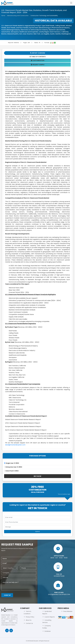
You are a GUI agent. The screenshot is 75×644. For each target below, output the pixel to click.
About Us (29, 620)
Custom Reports (50, 617)
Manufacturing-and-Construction (18, 16)
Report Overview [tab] (37, 53)
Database (48, 631)
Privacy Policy (30, 617)
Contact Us (29, 623)
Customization (38, 60)
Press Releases (68, 611)
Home (3, 16)
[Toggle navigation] (71, 3)
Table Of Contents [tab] (38, 57)
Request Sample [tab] (38, 65)
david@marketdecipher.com (15, 445)
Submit (7, 595)
